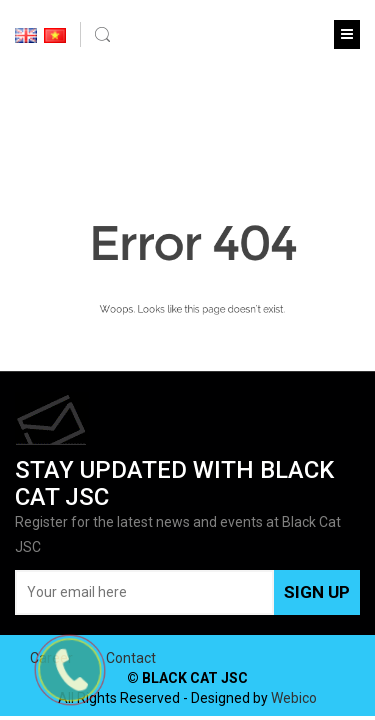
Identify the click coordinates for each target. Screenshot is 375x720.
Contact (131, 658)
